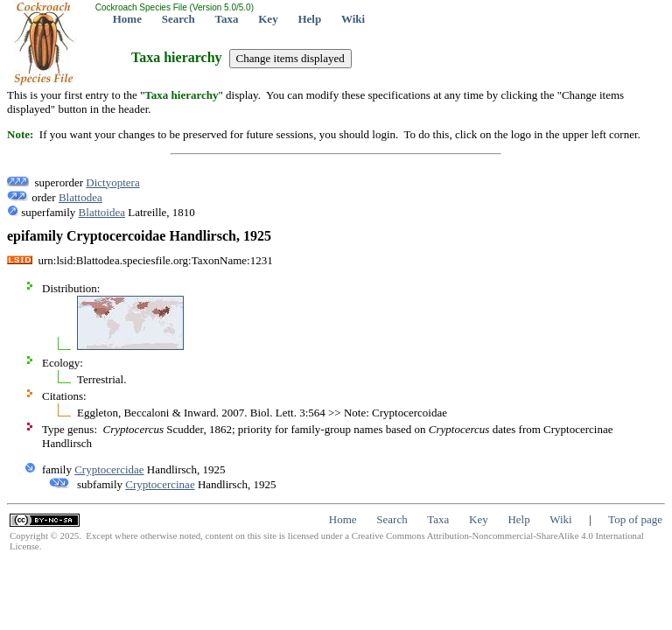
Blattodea (80, 197)
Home (127, 19)
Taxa (227, 19)
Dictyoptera (112, 182)
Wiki (353, 19)
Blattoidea (102, 212)
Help (309, 19)
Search (178, 19)
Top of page (635, 519)
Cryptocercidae (109, 469)
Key (268, 19)
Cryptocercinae (160, 484)
